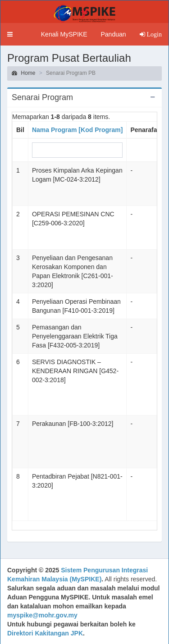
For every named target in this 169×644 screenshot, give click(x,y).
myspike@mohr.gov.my (42, 615)
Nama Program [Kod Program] (77, 130)
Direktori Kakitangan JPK (45, 633)
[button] (10, 34)
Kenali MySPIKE (64, 34)
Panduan (113, 34)
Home (23, 73)
